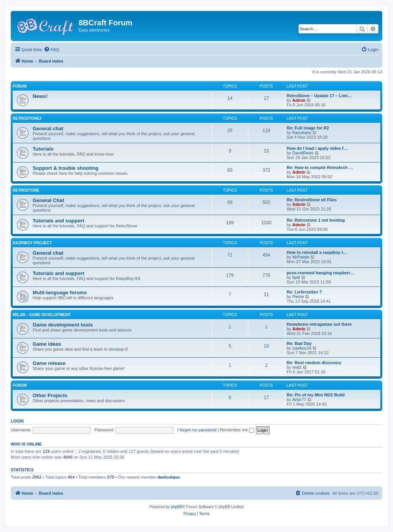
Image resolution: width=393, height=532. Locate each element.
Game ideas (47, 344)
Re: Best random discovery (314, 363)
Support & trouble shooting (65, 168)
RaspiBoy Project (32, 243)
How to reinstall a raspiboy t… (317, 252)
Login (17, 421)
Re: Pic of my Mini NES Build (316, 395)
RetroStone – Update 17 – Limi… (319, 96)
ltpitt (296, 277)
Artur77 (299, 399)
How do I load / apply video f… (317, 148)
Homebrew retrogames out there (319, 324)
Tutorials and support (59, 221)
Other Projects (50, 395)
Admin (299, 100)
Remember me (237, 430)
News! (40, 96)
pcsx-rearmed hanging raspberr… (321, 273)
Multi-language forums (60, 293)
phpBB (177, 507)
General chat (48, 128)
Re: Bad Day (299, 343)
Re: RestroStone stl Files (312, 200)
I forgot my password (197, 430)
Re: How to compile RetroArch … (320, 167)
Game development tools (63, 325)
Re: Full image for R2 (308, 128)
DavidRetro (303, 153)
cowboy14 (302, 348)
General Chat (48, 200)
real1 (297, 367)
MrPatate (301, 257)
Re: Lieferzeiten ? (304, 292)
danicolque (168, 477)
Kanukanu (302, 133)
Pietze (298, 297)
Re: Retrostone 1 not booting (316, 220)
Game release (49, 363)
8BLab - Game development (42, 315)
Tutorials (43, 149)
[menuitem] (51, 50)
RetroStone (26, 190)
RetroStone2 (27, 118)
